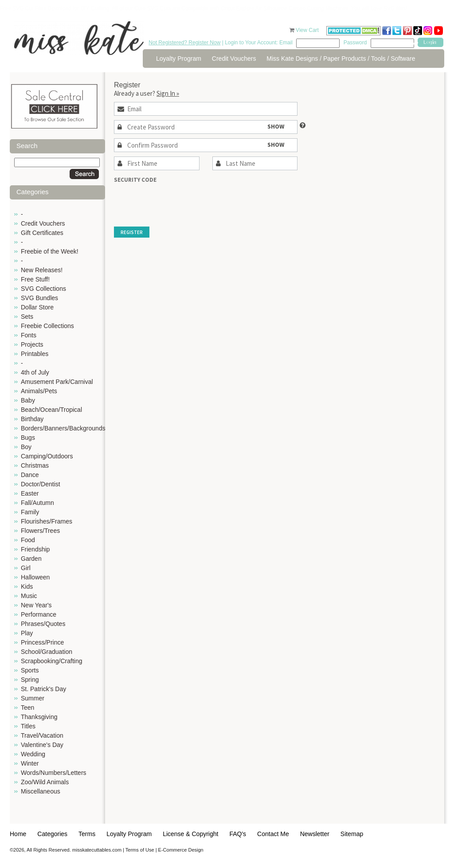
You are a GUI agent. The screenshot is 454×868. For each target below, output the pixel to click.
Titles (28, 726)
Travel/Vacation (42, 735)
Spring (30, 680)
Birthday (32, 419)
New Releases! (42, 270)
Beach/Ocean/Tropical (51, 410)
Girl (26, 568)
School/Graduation (47, 652)
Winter (30, 763)
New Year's (36, 605)
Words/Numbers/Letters (54, 773)
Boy (26, 447)
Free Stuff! (35, 279)
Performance (39, 614)
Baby (28, 400)
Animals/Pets (39, 391)
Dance (30, 475)
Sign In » (168, 93)
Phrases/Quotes (43, 624)
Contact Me (273, 834)
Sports (30, 670)
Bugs (28, 438)
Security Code (135, 180)
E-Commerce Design (181, 850)
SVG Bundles (39, 298)
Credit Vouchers (234, 59)
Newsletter (315, 834)
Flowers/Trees (40, 531)
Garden (31, 559)
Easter (30, 493)
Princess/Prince (42, 642)
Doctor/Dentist (41, 484)
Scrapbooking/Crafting (52, 661)
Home (18, 834)
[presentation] (181, 201)
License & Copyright (190, 834)
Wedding (33, 754)
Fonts (29, 335)
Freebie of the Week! (50, 251)
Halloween (35, 577)
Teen (27, 708)
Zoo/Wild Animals (45, 782)
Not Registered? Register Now (184, 43)
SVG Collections (43, 289)
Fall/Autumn (37, 503)
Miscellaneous (41, 791)
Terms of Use (140, 850)
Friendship (35, 549)
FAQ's (238, 834)
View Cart (308, 30)
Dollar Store (37, 307)
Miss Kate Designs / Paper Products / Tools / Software (341, 59)
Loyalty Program (179, 59)
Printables (35, 354)
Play (27, 633)
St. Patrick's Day (43, 689)
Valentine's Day (42, 745)
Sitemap (352, 834)
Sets (27, 317)
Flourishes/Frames (47, 521)
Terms (87, 834)
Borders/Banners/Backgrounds (63, 428)
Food (28, 540)
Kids (27, 586)
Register (132, 232)
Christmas (35, 465)
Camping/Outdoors (47, 456)
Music (29, 596)
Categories (52, 834)
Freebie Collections (47, 326)
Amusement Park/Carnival (57, 382)
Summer (33, 698)
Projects (32, 344)
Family (30, 512)
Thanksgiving (39, 717)
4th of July (35, 372)
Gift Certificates (42, 233)
